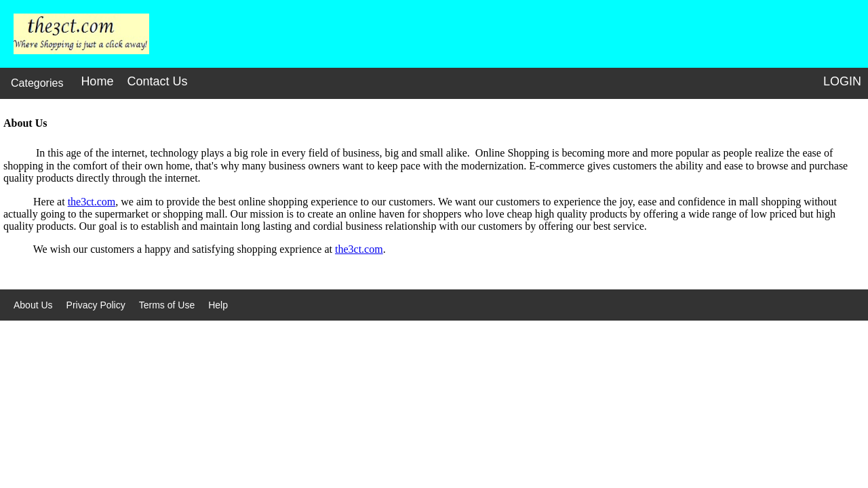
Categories (37, 83)
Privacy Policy (96, 305)
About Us (33, 305)
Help (218, 305)
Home (97, 81)
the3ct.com (92, 202)
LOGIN (842, 81)
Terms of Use (167, 305)
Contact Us (157, 81)
